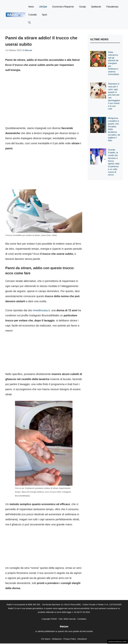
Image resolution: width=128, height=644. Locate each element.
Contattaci (82, 619)
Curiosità (32, 15)
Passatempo (112, 7)
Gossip (82, 7)
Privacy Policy (70, 639)
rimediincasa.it (41, 310)
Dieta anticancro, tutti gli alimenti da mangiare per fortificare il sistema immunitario (114, 63)
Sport (44, 15)
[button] (29, 23)
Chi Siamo (46, 639)
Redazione (57, 639)
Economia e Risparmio (63, 7)
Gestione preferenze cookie (117, 642)
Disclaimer (82, 639)
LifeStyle (43, 7)
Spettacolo (96, 7)
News (31, 7)
